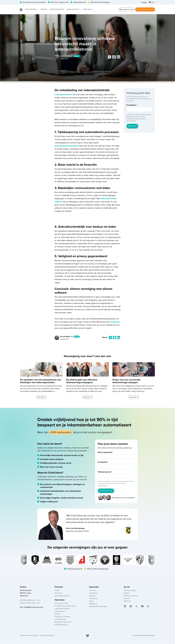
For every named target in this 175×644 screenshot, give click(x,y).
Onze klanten (73, 9)
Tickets (57, 614)
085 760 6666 (30, 600)
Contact (127, 599)
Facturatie (58, 593)
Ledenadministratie (63, 95)
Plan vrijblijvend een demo (145, 9)
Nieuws (77, 56)
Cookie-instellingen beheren (144, 636)
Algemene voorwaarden (29, 636)
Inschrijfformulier (61, 625)
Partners (92, 596)
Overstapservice (57, 9)
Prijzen (44, 9)
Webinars (127, 601)
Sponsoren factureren (63, 622)
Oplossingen (31, 9)
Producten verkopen (62, 617)
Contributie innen (61, 603)
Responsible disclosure (98, 607)
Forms (57, 591)
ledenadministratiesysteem (66, 146)
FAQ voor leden (130, 591)
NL (151, 2)
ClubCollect (115, 322)
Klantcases (93, 599)
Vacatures (93, 593)
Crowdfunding (60, 619)
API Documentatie (131, 596)
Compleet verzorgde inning (65, 606)
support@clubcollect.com (30, 603)
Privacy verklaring (47, 636)
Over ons (87, 9)
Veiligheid (93, 604)
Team (91, 601)
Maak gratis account (126, 9)
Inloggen (144, 2)
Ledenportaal (60, 611)
